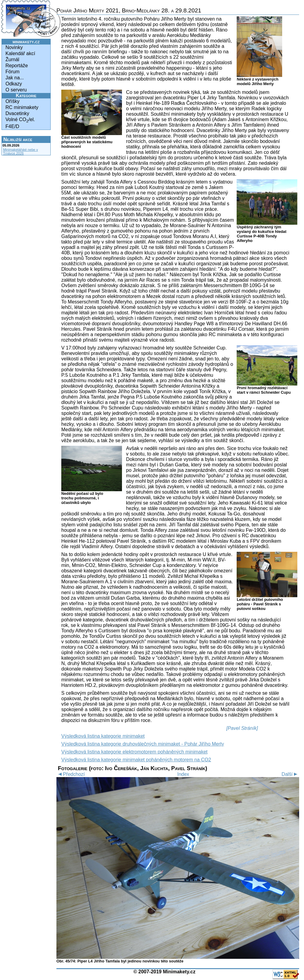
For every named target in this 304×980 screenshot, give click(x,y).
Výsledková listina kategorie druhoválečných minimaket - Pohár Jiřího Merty (143, 744)
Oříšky (12, 101)
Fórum (12, 72)
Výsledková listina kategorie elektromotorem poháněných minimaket (134, 752)
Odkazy (14, 84)
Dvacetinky (17, 113)
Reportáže (17, 66)
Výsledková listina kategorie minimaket (103, 736)
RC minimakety (22, 107)
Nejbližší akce (18, 139)
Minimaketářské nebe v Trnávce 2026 (20, 151)
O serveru (16, 90)
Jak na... (15, 78)
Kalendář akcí (20, 53)
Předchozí (71, 774)
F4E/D (12, 126)
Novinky (14, 47)
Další (290, 774)
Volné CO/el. (20, 120)
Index (183, 774)
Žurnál (12, 60)
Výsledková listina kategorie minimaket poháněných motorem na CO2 (136, 760)
